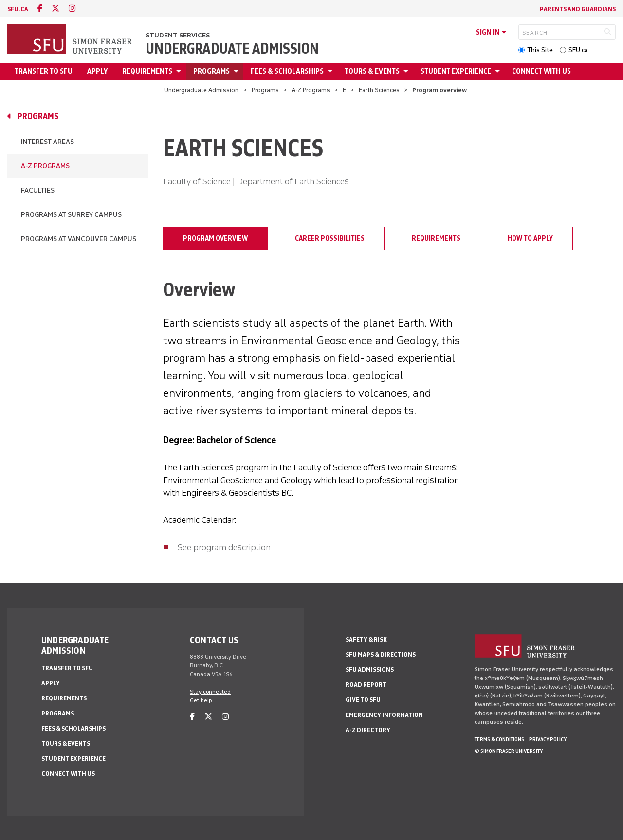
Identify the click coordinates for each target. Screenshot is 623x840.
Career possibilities (330, 238)
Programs (211, 71)
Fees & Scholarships (287, 71)
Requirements (147, 71)
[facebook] (40, 9)
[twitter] (55, 9)
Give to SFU (363, 700)
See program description (224, 547)
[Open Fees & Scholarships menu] (331, 71)
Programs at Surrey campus (71, 215)
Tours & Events (372, 71)
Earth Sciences (379, 90)
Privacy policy (548, 739)
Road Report (366, 685)
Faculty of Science (197, 181)
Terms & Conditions (499, 739)
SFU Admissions (370, 670)
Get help (201, 700)
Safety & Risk (366, 639)
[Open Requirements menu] (180, 71)
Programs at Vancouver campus (79, 239)
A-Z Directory (368, 730)
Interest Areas (47, 142)
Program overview (215, 238)
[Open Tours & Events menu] (407, 71)
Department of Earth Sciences (293, 181)
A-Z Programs (311, 90)
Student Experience (456, 71)
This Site (540, 50)
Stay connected (210, 692)
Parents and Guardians (578, 9)
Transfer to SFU (44, 71)
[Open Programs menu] (238, 71)
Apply (97, 71)
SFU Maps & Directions (381, 654)
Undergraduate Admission (232, 49)
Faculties (38, 190)
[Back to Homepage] (71, 40)
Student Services (178, 35)
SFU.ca (578, 50)
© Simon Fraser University (509, 751)
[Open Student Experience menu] (499, 71)
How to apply (530, 238)
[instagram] (72, 9)
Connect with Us (541, 71)
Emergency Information (384, 715)
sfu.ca (18, 9)
